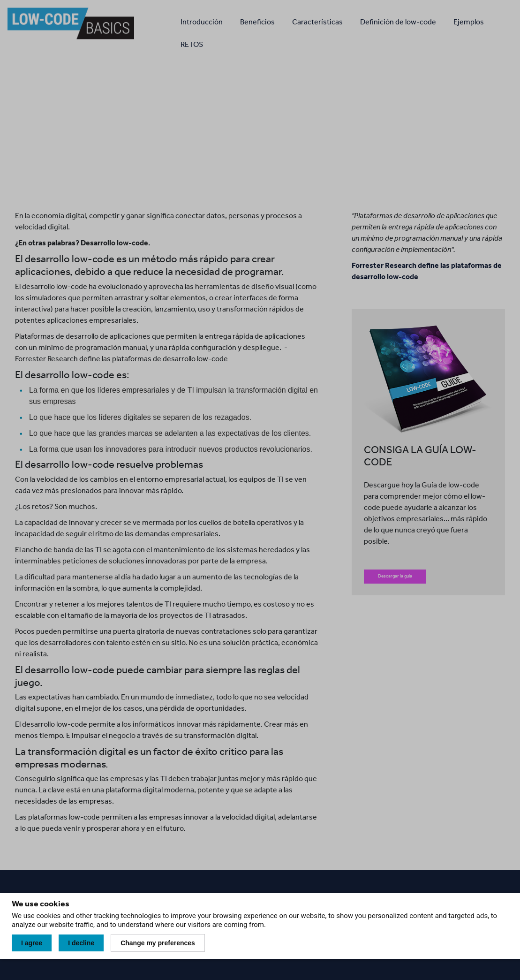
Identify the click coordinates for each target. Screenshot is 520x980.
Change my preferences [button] (158, 943)
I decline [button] (81, 943)
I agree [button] (32, 943)
